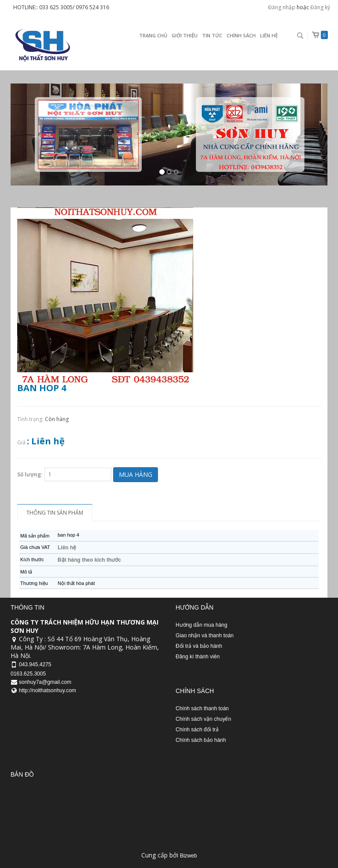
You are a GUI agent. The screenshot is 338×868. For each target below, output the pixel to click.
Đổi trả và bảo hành (199, 646)
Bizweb (189, 856)
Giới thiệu (185, 35)
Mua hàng (136, 474)
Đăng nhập (282, 7)
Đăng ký (320, 7)
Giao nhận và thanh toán (205, 636)
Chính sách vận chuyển (203, 719)
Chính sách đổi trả (197, 730)
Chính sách (241, 35)
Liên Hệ (269, 35)
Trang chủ (153, 35)
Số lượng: (30, 474)
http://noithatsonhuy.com (48, 690)
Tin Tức (212, 35)
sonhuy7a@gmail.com (45, 682)
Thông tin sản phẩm (55, 513)
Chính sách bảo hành (201, 740)
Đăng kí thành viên (198, 657)
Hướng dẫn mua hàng (201, 625)
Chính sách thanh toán (202, 708)
